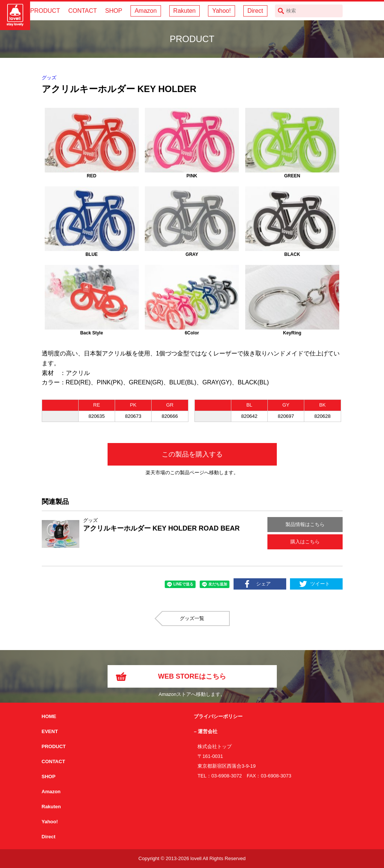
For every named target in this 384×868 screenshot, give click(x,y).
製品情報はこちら (305, 524)
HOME (49, 716)
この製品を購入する (192, 454)
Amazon (146, 11)
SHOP (114, 11)
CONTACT (82, 11)
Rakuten (185, 11)
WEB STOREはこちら (192, 676)
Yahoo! (222, 11)
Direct (255, 11)
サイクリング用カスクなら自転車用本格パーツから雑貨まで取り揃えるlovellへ (15, 15)
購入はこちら (305, 542)
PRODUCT (45, 11)
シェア (263, 584)
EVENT (50, 731)
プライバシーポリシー (218, 716)
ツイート (320, 584)
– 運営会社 (206, 731)
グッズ (49, 78)
